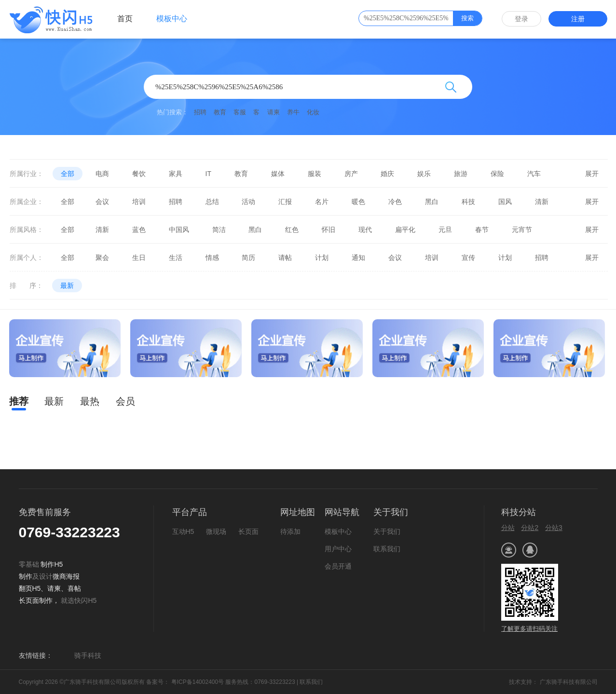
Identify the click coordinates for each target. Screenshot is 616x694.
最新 (67, 286)
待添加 (290, 531)
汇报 (285, 202)
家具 (176, 174)
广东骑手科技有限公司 (569, 682)
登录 (521, 19)
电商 (102, 174)
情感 (212, 258)
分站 (508, 528)
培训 (139, 202)
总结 (212, 202)
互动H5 (183, 531)
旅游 (461, 174)
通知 (358, 258)
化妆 (313, 112)
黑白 (432, 202)
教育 (220, 112)
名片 (322, 202)
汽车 (534, 174)
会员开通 (338, 566)
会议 (102, 202)
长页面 (248, 531)
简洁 (219, 230)
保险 (497, 174)
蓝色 (139, 230)
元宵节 (522, 230)
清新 (542, 202)
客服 (240, 112)
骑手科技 (88, 655)
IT (208, 174)
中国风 (179, 230)
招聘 (200, 112)
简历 (248, 258)
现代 (365, 230)
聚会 (102, 258)
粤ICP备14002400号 (197, 682)
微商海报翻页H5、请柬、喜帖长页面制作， (50, 588)
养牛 (293, 112)
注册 (578, 19)
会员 (125, 401)
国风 (505, 202)
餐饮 (139, 174)
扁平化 (405, 230)
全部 (68, 174)
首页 (125, 19)
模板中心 (172, 19)
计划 (322, 258)
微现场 (216, 531)
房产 (351, 174)
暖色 (358, 202)
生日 (139, 258)
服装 (315, 174)
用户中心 (338, 549)
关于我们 (387, 531)
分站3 (554, 528)
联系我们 (387, 549)
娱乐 (424, 174)
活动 (248, 202)
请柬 (274, 112)
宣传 (468, 258)
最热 (90, 401)
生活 (176, 258)
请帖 (285, 258)
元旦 (445, 230)
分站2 (530, 528)
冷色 (395, 202)
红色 (292, 230)
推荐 (19, 401)
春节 (482, 230)
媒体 (278, 174)
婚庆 (387, 174)
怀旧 (329, 230)
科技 (468, 202)
